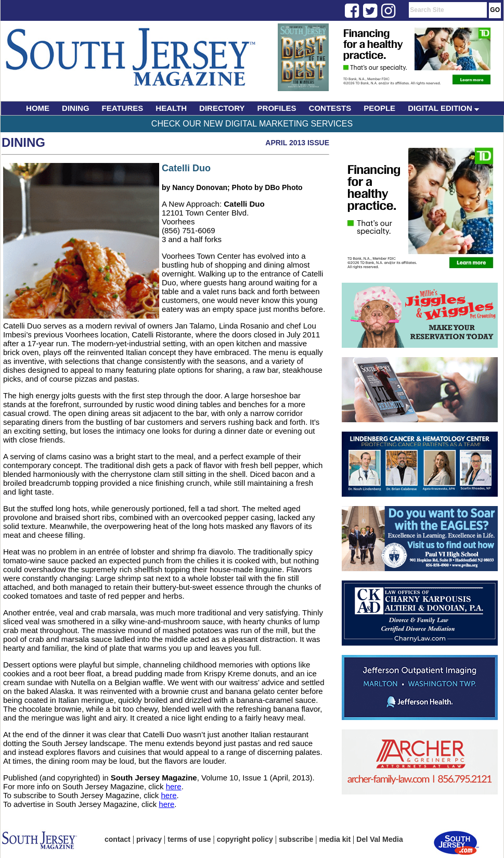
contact (118, 839)
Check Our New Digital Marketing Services (252, 124)
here (174, 786)
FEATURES (123, 108)
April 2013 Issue (297, 143)
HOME (38, 108)
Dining (23, 142)
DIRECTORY (222, 108)
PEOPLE (379, 108)
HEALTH (171, 108)
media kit (335, 839)
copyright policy (245, 839)
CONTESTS (330, 108)
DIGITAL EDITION (443, 108)
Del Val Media (379, 839)
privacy (149, 839)
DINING (76, 108)
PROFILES (277, 108)
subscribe (296, 839)
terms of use (189, 839)
